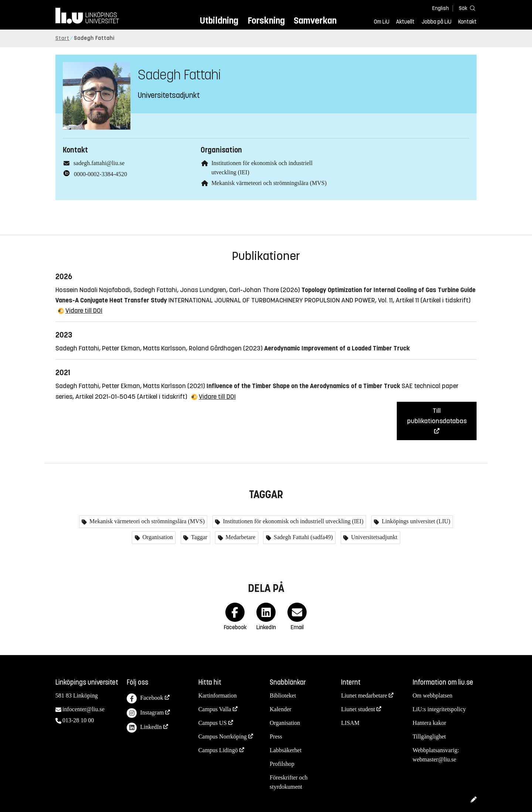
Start (62, 38)
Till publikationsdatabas (437, 416)
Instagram (145, 713)
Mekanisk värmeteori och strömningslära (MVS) (269, 183)
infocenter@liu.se (83, 709)
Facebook (145, 698)
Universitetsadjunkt (373, 537)
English (441, 8)
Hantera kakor (429, 723)
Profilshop (282, 764)
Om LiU (382, 22)
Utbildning (219, 20)
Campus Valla (215, 709)
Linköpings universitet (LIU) (415, 521)
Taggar (198, 537)
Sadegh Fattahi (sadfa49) (303, 537)
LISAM (350, 723)
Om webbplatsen (433, 695)
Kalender (281, 709)
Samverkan (315, 20)
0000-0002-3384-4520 (100, 174)
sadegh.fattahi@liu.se (99, 163)
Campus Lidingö (218, 750)
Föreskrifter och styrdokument (289, 782)
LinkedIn (144, 728)
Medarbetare (240, 537)
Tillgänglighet (429, 736)
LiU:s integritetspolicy (439, 709)
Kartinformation (218, 695)
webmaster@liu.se (434, 759)
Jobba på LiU (436, 22)
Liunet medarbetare (364, 695)
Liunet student (358, 709)
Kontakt (467, 22)
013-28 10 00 (78, 720)
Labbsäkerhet (286, 750)
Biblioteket (283, 695)
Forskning (266, 20)
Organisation (157, 537)
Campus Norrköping (223, 736)
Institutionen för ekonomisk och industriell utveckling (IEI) (292, 521)
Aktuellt (405, 22)
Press (276, 736)
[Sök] (465, 8)
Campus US (213, 723)
